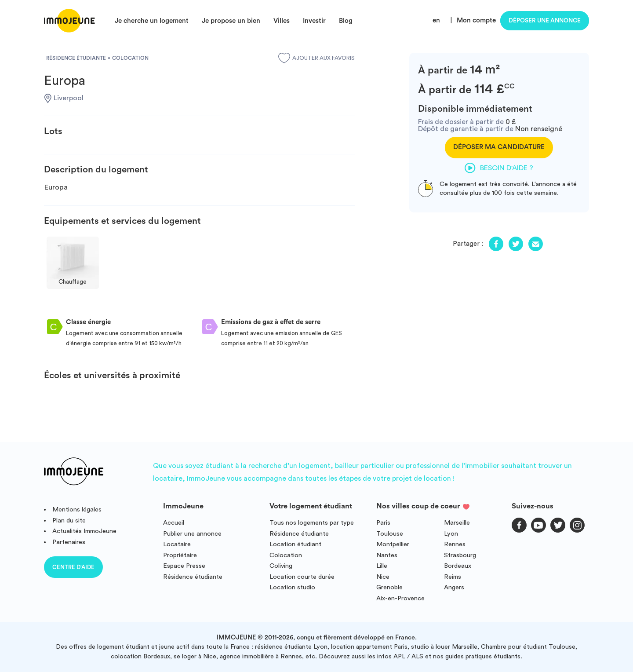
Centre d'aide (73, 567)
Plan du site (69, 520)
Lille (382, 566)
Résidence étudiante (193, 577)
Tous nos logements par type (312, 523)
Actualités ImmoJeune (84, 531)
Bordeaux (458, 566)
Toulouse (390, 534)
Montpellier (393, 544)
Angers (454, 587)
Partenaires (69, 542)
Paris (383, 523)
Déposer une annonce (545, 21)
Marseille (457, 523)
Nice (383, 577)
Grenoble (389, 587)
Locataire (177, 544)
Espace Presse (184, 566)
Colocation (286, 555)
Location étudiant (295, 544)
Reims (453, 577)
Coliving (281, 566)
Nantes (387, 555)
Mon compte (476, 20)
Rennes (455, 544)
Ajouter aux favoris (316, 58)
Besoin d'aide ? (499, 168)
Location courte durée (302, 577)
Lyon (451, 534)
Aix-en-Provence (400, 598)
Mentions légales (77, 509)
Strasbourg (460, 555)
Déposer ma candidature (499, 147)
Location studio (292, 587)
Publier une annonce (192, 534)
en (436, 20)
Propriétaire (180, 555)
